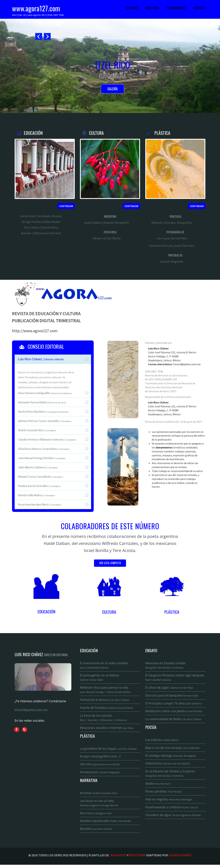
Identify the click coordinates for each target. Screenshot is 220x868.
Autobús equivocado (106, 824)
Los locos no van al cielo (99, 805)
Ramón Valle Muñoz (36, 495)
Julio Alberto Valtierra (38, 467)
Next (47, 37)
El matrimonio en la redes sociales (104, 666)
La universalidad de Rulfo (174, 720)
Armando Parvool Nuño (42, 402)
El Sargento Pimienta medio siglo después (175, 678)
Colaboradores (176, 8)
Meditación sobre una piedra (174, 712)
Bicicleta (96, 832)
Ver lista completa (110, 563)
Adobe (158, 786)
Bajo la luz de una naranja (173, 749)
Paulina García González (39, 486)
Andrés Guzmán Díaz (37, 430)
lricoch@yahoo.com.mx (187, 364)
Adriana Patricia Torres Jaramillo (45, 421)
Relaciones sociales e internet (107, 729)
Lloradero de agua (174, 818)
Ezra (96, 816)
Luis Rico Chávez (180, 859)
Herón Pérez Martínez (43, 412)
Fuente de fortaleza (107, 709)
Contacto (199, 8)
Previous (39, 37)
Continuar (66, 206)
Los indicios (162, 741)
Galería (113, 89)
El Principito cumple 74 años (174, 704)
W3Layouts (118, 859)
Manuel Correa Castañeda (40, 477)
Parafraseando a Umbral (172, 810)
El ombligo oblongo (171, 757)
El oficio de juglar (170, 688)
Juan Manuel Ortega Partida (42, 458)
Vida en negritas (169, 802)
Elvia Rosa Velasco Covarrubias (44, 449)
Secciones (132, 8)
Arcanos (99, 795)
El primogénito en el (100, 678)
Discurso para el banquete (172, 696)
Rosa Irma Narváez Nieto (40, 504)
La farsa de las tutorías (104, 719)
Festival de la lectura (105, 701)
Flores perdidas (164, 794)
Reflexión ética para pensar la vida (106, 690)
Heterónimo (168, 765)
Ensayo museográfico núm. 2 (101, 758)
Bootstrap (137, 859)
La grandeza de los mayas (109, 750)
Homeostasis (100, 774)
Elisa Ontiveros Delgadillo (45, 393)
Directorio (152, 8)
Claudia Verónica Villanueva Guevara (47, 440)
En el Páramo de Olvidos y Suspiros (170, 776)
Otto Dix (100, 766)
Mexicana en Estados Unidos (166, 666)
